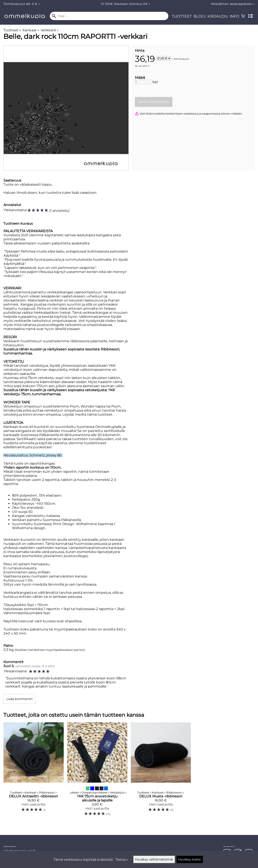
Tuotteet (182, 16)
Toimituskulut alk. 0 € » (22, 4)
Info (235, 16)
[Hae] (109, 16)
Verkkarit (50, 30)
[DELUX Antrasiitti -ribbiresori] (34, 771)
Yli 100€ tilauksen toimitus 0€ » (125, 4)
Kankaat (31, 30)
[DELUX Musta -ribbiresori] (161, 771)
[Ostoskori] (243, 16)
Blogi (200, 16)
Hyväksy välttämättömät (154, 859)
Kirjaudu (218, 16)
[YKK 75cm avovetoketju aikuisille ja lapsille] (97, 771)
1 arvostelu (59, 211)
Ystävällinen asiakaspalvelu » (233, 4)
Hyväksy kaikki (190, 859)
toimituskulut (181, 59)
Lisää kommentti (20, 699)
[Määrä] (143, 82)
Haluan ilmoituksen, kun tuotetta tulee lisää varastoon (50, 193)
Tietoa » (122, 860)
